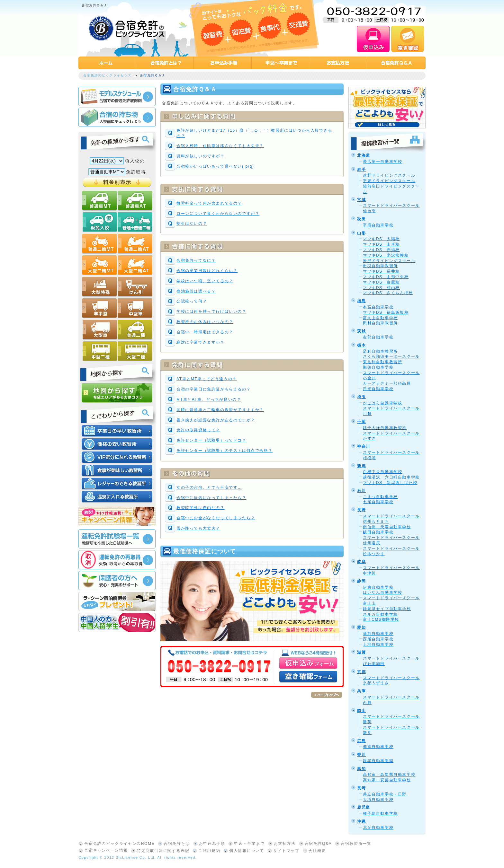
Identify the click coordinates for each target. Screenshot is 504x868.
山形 (361, 233)
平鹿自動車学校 (378, 225)
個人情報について (247, 851)
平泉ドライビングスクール (389, 181)
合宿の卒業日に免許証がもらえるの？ (214, 389)
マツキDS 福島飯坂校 (386, 312)
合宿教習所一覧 (356, 844)
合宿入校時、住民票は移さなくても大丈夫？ (220, 146)
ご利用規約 (209, 851)
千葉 (361, 422)
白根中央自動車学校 (382, 472)
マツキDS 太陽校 (381, 239)
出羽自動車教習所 (380, 266)
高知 (361, 769)
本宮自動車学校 (378, 307)
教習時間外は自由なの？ (201, 508)
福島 (361, 301)
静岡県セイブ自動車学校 (387, 609)
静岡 (361, 581)
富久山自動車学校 (380, 318)
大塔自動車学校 (378, 800)
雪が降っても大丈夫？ (198, 528)
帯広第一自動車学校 (382, 162)
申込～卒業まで (249, 844)
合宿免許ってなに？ (196, 260)
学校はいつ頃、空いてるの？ (205, 281)
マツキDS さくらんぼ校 (388, 293)
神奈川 (364, 446)
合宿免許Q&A (318, 844)
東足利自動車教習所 (382, 362)
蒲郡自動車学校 (378, 634)
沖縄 (361, 821)
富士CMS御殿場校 (381, 619)
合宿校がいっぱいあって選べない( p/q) (215, 166)
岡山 (361, 711)
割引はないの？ (192, 224)
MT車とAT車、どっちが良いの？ (209, 399)
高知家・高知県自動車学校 (389, 775)
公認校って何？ (192, 301)
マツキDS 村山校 (381, 288)
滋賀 (361, 652)
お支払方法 (285, 844)
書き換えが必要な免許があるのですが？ (216, 420)
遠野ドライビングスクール (389, 175)
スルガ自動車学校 (380, 614)
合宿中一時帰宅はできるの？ (205, 332)
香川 (361, 755)
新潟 (361, 466)
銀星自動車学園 (378, 761)
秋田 (361, 219)
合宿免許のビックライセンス (108, 75)
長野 (361, 510)
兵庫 (361, 691)
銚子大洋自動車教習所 (385, 428)
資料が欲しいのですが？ (201, 156)
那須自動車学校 (378, 367)
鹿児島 (364, 807)
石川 (361, 491)
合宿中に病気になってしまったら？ (212, 498)
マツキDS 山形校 (381, 244)
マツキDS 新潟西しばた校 (390, 483)
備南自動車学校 (378, 747)
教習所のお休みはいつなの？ (205, 322)
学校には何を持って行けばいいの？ (212, 311)
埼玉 (361, 397)
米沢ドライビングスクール (389, 261)
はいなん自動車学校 (382, 592)
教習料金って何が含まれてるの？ (209, 203)
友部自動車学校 (378, 337)
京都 (361, 672)
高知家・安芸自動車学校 (387, 780)
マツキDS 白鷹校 (381, 282)
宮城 (361, 200)
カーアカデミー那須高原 (387, 383)
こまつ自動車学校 (380, 497)
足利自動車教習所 (380, 351)
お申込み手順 (212, 844)
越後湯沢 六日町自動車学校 (391, 477)
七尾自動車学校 (378, 502)
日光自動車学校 (378, 389)
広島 (361, 741)
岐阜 (361, 562)
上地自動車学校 (378, 644)
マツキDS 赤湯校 (381, 250)
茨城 (361, 331)
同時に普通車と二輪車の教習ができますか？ (220, 410)
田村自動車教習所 (380, 323)
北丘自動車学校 (378, 828)
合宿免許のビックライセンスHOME (119, 844)
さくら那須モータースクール (391, 356)
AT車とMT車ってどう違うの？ (207, 379)
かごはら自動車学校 (382, 403)
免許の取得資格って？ (198, 430)
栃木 (361, 345)
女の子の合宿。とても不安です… (209, 487)
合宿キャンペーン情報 (106, 850)
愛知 (361, 627)
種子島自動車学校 (380, 813)
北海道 (364, 155)
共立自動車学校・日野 (385, 794)
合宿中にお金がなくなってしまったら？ (216, 518)
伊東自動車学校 (378, 587)
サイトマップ (286, 851)
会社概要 (317, 851)
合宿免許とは (177, 844)
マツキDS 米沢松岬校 (386, 255)
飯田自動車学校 (378, 532)
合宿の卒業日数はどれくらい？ (207, 271)
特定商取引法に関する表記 (163, 851)
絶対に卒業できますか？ (201, 342)
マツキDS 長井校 (381, 271)
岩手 (361, 170)
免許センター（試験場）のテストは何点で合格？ (225, 451)
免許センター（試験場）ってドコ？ (212, 440)
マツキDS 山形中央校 (386, 277)
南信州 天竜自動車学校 (387, 527)
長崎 (361, 788)
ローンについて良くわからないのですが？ (218, 214)
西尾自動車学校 (378, 639)
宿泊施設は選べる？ (196, 291)
